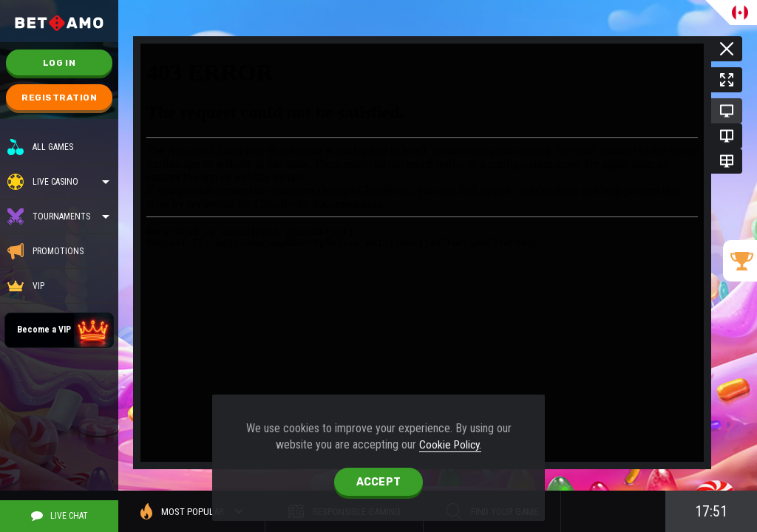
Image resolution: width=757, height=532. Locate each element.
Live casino (55, 182)
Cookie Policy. (450, 444)
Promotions (45, 251)
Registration (59, 98)
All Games (40, 147)
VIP (26, 286)
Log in (59, 63)
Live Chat (60, 516)
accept (379, 482)
